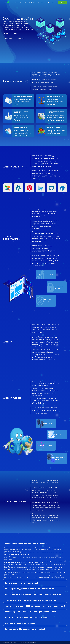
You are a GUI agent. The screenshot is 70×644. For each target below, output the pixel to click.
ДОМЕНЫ (41, 3)
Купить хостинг (21, 39)
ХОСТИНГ (18, 3)
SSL (54, 3)
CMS (48, 3)
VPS (25, 3)
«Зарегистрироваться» (43, 489)
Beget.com (33, 642)
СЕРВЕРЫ (32, 3)
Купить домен (9, 39)
